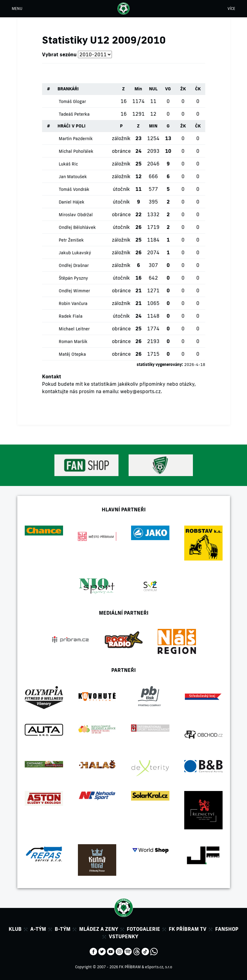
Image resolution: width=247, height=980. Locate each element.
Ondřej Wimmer (74, 291)
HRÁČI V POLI (72, 126)
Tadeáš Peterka (74, 114)
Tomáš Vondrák (74, 189)
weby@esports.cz (141, 391)
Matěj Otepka (72, 354)
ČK (198, 89)
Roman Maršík (73, 342)
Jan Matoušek (73, 177)
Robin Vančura (73, 303)
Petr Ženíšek (71, 240)
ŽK (183, 89)
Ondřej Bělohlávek (77, 227)
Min (138, 89)
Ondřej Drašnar (74, 265)
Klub (15, 929)
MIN (153, 126)
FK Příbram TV (188, 929)
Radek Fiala (71, 316)
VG (168, 89)
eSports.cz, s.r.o (159, 967)
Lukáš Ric (68, 164)
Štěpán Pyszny (73, 278)
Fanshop (227, 929)
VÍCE (231, 9)
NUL (153, 89)
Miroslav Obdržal (76, 215)
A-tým (38, 929)
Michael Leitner (74, 329)
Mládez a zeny (99, 929)
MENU (17, 9)
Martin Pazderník (76, 139)
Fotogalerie (143, 929)
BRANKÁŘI (68, 89)
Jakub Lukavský (75, 253)
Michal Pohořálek (76, 151)
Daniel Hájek (72, 202)
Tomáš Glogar (72, 101)
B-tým (63, 929)
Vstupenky (124, 936)
